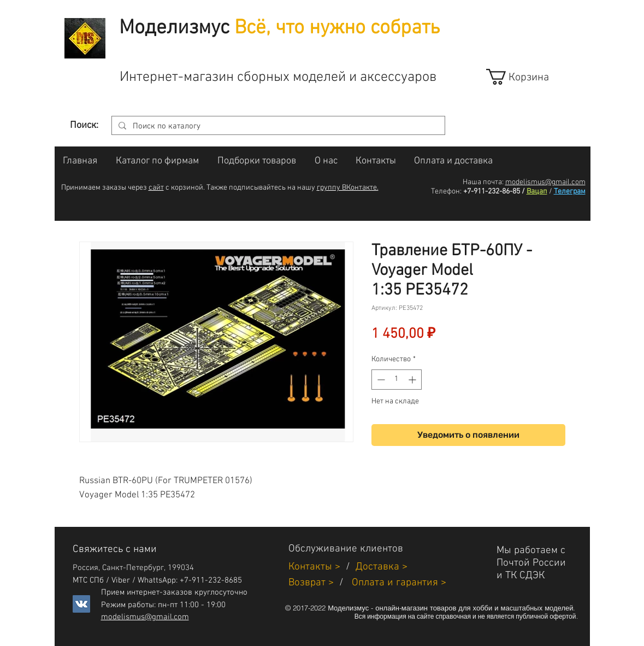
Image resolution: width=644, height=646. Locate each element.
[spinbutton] (397, 380)
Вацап (537, 192)
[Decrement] (380, 380)
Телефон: (446, 192)
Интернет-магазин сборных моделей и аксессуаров (278, 77)
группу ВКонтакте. (348, 188)
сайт (156, 188)
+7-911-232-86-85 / (494, 192)
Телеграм (570, 192)
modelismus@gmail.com (545, 182)
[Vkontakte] (81, 604)
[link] (527, 77)
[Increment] (413, 380)
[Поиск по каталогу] (277, 127)
